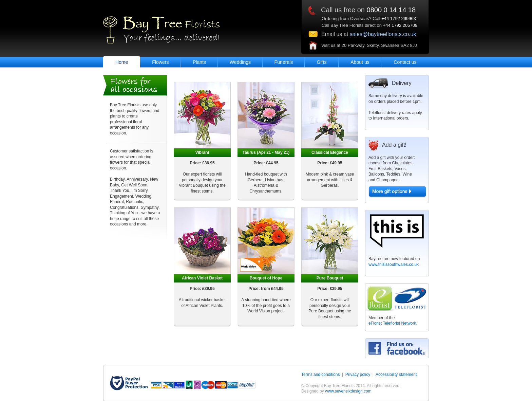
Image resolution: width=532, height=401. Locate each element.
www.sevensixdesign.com (348, 391)
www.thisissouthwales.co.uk (394, 265)
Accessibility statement (396, 375)
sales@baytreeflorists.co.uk (383, 34)
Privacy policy (358, 375)
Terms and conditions (320, 375)
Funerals (284, 62)
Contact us (405, 62)
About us (360, 62)
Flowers (160, 62)
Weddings (240, 62)
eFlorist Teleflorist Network (392, 323)
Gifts (322, 62)
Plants (199, 62)
